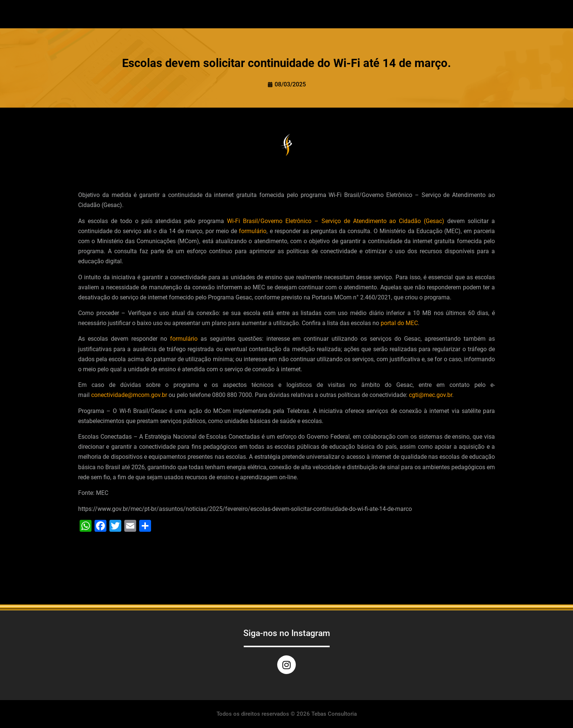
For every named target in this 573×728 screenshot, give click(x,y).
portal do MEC (399, 323)
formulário (253, 231)
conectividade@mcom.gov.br (129, 395)
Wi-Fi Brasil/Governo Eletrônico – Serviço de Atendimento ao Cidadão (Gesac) (336, 221)
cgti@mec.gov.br (430, 395)
